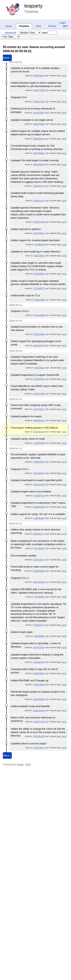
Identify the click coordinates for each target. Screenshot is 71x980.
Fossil (20, 764)
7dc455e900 (39, 443)
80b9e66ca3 (39, 139)
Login (63, 23)
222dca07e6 (39, 662)
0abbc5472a (39, 345)
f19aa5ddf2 (39, 300)
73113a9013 (39, 288)
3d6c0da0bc (39, 153)
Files (38, 26)
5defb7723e (39, 722)
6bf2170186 (39, 90)
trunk (64, 76)
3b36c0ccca (39, 201)
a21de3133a (39, 710)
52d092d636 (39, 571)
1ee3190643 (39, 113)
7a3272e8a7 (39, 233)
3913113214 (39, 560)
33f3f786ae (39, 368)
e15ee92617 (39, 409)
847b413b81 (39, 647)
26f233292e (39, 334)
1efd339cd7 (39, 748)
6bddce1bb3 (39, 484)
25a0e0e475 (39, 186)
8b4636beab (39, 432)
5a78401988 (39, 394)
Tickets (52, 26)
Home (9, 26)
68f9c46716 (39, 625)
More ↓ (7, 755)
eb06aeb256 (39, 507)
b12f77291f (39, 222)
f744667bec (39, 496)
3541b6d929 (39, 164)
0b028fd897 (39, 274)
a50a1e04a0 (39, 582)
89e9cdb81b (39, 473)
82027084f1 (39, 684)
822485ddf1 (39, 379)
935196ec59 (39, 736)
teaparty (33, 6)
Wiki (65, 26)
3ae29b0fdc (39, 636)
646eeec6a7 (39, 102)
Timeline (24, 26)
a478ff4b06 (39, 244)
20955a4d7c (39, 462)
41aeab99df (39, 315)
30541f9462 (39, 256)
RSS (28, 764)
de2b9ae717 (39, 534)
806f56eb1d (39, 76)
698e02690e (39, 124)
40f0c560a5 (39, 673)
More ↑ (7, 58)
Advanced (10, 33)
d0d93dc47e (39, 420)
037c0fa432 (39, 548)
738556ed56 (39, 518)
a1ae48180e (39, 699)
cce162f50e (39, 597)
